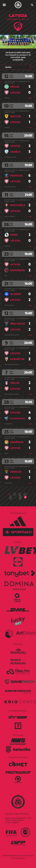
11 (20, 497)
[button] (18, 67)
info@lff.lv (15, 822)
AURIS (23, 858)
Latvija (15, 93)
